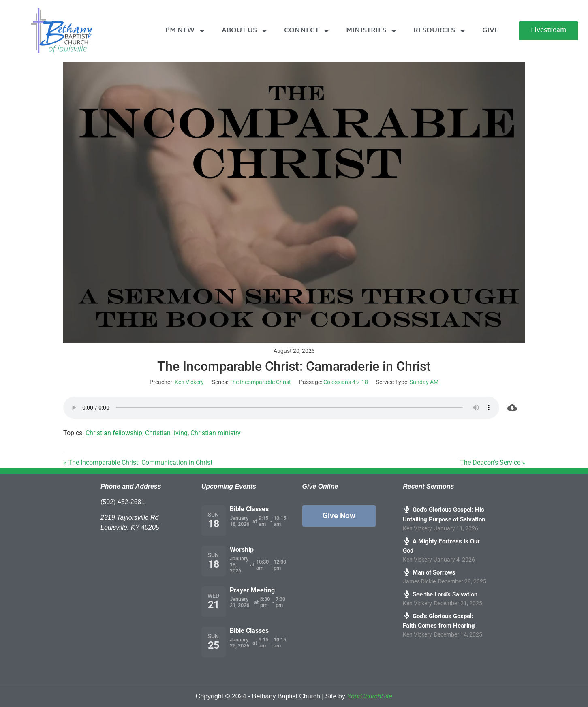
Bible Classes (249, 509)
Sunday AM (424, 382)
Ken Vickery (189, 382)
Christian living (166, 433)
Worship (242, 550)
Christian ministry (216, 433)
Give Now (339, 516)
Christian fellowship (114, 433)
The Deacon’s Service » (493, 462)
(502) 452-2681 (123, 502)
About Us (245, 31)
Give (490, 31)
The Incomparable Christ (260, 382)
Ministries (372, 31)
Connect (307, 31)
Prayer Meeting (252, 590)
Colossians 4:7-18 (346, 382)
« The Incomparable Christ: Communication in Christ (138, 462)
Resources (440, 31)
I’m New (185, 31)
